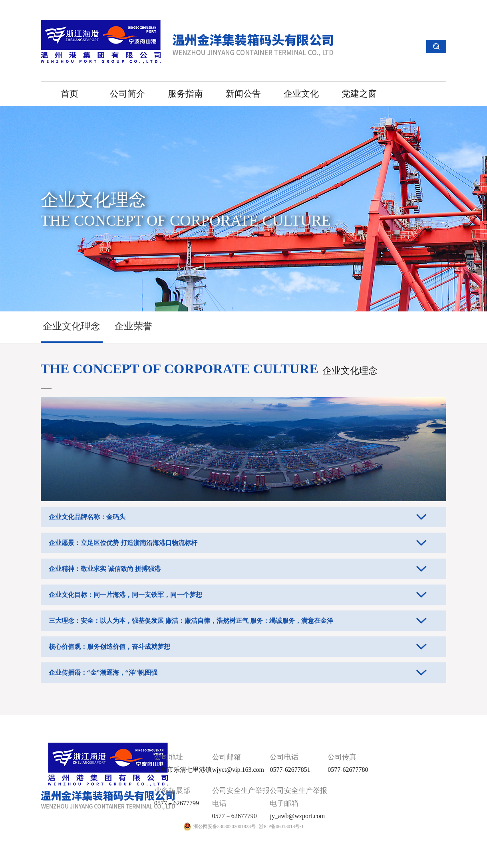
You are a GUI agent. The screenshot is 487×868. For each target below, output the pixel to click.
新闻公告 (243, 94)
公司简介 (127, 94)
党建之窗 (359, 94)
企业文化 (301, 94)
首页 (70, 94)
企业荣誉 (133, 326)
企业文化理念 (72, 326)
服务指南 (185, 94)
